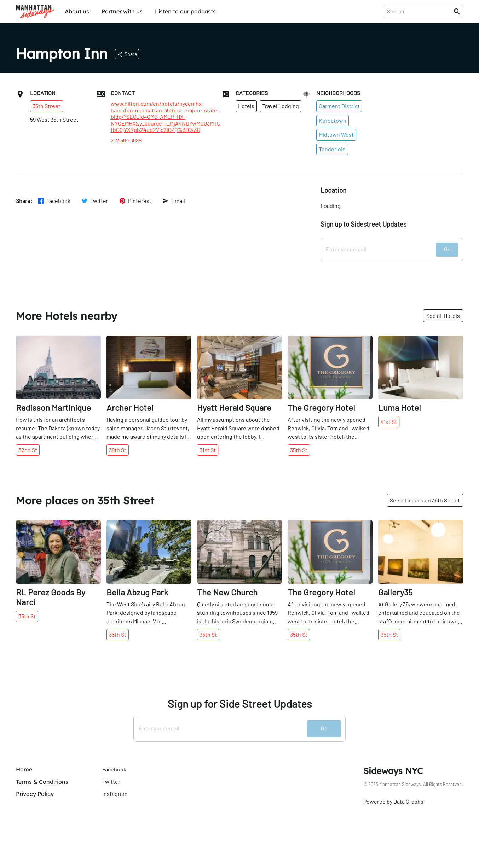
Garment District (339, 106)
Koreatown (333, 120)
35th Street (47, 106)
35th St (299, 450)
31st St (208, 450)
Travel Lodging (281, 106)
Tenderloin (332, 149)
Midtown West (336, 135)
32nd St (28, 450)
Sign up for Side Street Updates (240, 704)
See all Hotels (443, 316)
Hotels (246, 106)
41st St (389, 422)
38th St (118, 450)
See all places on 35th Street (425, 500)
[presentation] (420, 11)
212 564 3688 (126, 140)
